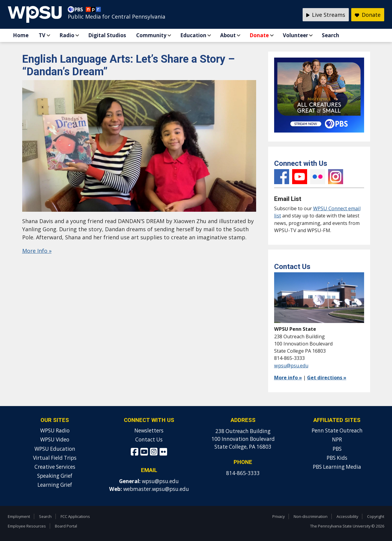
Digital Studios (107, 35)
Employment (19, 516)
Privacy (278, 516)
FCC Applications (75, 516)
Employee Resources (27, 526)
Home (21, 35)
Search (331, 35)
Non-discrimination (311, 516)
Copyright (376, 516)
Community (151, 35)
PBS (337, 449)
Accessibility (347, 516)
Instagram (336, 177)
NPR (337, 439)
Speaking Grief (55, 476)
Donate (259, 35)
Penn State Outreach (337, 430)
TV (42, 35)
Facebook (282, 177)
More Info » (37, 251)
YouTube (300, 177)
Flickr (318, 177)
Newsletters (149, 430)
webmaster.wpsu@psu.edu (156, 489)
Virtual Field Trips (55, 458)
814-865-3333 (243, 473)
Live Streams (326, 15)
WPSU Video (55, 439)
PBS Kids (337, 458)
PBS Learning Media (337, 467)
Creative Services (55, 467)
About (228, 35)
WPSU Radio (55, 430)
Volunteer (295, 35)
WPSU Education (55, 449)
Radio (67, 35)
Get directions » (327, 378)
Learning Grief (55, 485)
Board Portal (66, 526)
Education (193, 35)
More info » (288, 378)
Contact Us (149, 439)
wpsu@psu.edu (291, 366)
